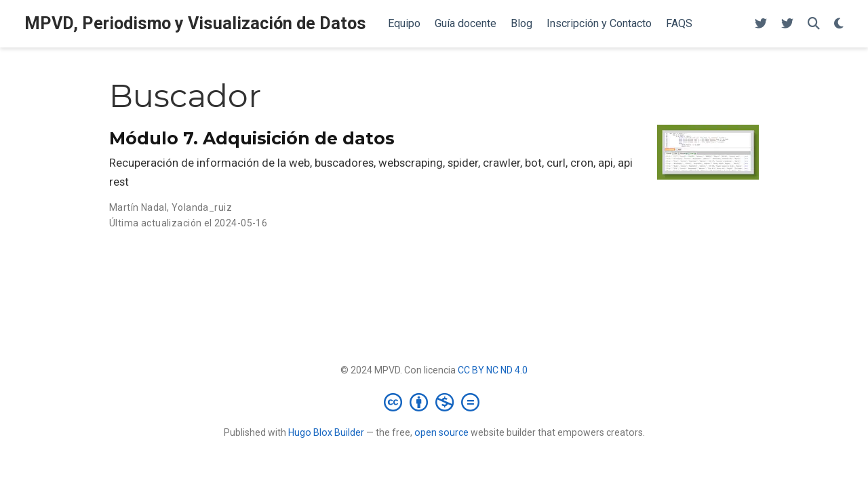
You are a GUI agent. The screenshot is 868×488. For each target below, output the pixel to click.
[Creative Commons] (434, 402)
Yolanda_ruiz (202, 207)
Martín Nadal (138, 207)
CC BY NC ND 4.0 (493, 370)
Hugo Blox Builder (326, 432)
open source (441, 432)
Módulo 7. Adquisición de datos (252, 138)
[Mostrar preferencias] (839, 24)
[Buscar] (814, 24)
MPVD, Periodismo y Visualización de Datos (195, 23)
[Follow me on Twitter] (761, 24)
